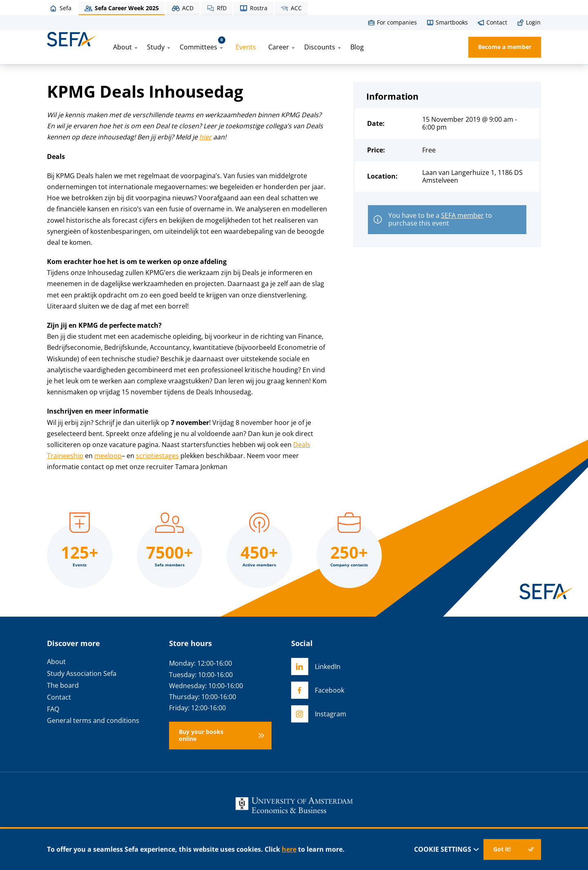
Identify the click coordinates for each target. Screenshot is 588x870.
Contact (59, 697)
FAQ (53, 709)
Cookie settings (447, 849)
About (122, 47)
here (289, 849)
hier (205, 137)
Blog (357, 47)
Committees (203, 44)
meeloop (108, 456)
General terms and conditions (93, 721)
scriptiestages (157, 456)
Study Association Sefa (82, 674)
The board (63, 685)
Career (279, 47)
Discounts (320, 47)
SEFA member (462, 215)
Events (246, 47)
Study (156, 47)
